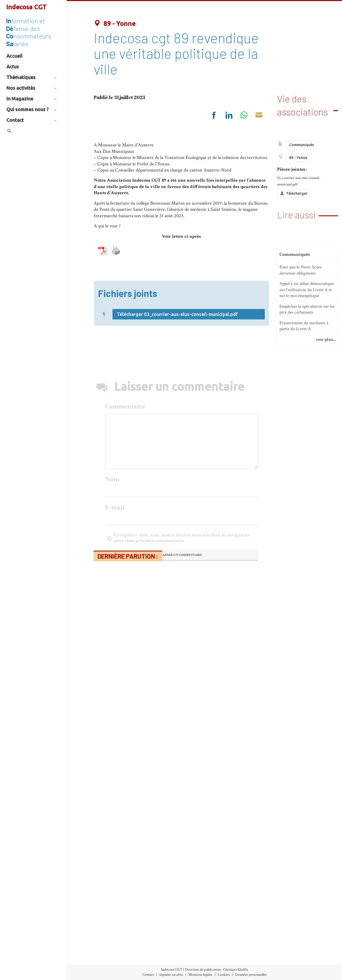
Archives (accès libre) (102, 948)
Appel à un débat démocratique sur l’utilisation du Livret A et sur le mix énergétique (307, 331)
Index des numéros (100, 941)
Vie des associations (302, 103)
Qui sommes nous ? (32, 109)
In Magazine (32, 99)
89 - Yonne (115, 24)
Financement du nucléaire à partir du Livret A (304, 368)
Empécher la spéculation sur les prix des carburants (307, 351)
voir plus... (326, 381)
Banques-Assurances (167, 948)
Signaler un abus (171, 975)
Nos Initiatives (221, 941)
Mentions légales (200, 975)
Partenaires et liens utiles (289, 963)
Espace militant (221, 963)
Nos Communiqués (225, 948)
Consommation (162, 956)
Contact (32, 120)
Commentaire (125, 487)
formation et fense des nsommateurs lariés (29, 32)
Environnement (163, 963)
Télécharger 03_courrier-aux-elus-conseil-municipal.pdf (177, 333)
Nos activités (32, 88)
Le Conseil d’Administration (292, 948)
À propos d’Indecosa (284, 941)
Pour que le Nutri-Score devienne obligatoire (301, 312)
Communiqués (302, 148)
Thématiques (32, 77)
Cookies (224, 975)
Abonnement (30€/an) (104, 956)
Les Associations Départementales (297, 956)
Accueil (14, 56)
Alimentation (160, 941)
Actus (13, 67)
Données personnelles (251, 975)
